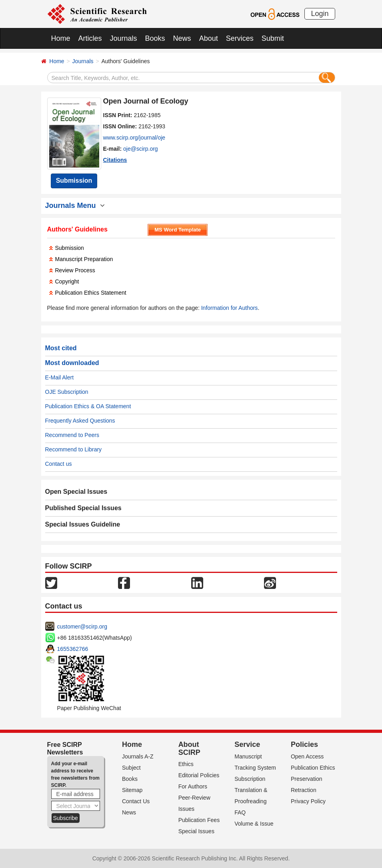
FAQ (240, 812)
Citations (115, 160)
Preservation (307, 779)
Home (61, 38)
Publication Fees (199, 820)
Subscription (250, 779)
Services (240, 38)
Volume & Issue (254, 824)
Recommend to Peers (72, 435)
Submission (74, 181)
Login (320, 14)
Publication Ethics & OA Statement (88, 406)
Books (155, 38)
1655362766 (73, 649)
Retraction (304, 790)
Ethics (186, 764)
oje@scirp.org (141, 149)
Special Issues (196, 831)
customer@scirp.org (82, 627)
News (182, 38)
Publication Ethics (313, 768)
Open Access (307, 756)
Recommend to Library (74, 449)
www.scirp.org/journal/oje (134, 138)
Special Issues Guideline (83, 524)
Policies (304, 744)
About (209, 38)
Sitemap (132, 790)
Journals (124, 38)
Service (247, 744)
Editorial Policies (199, 775)
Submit (273, 38)
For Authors (193, 786)
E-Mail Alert (60, 377)
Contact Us (136, 801)
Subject (131, 768)
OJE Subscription (67, 392)
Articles (90, 38)
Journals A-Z (138, 756)
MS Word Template (178, 230)
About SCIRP (189, 748)
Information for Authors (230, 308)
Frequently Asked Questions (80, 421)
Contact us (59, 464)
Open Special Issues (76, 492)
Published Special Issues (83, 508)
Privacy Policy (308, 801)
